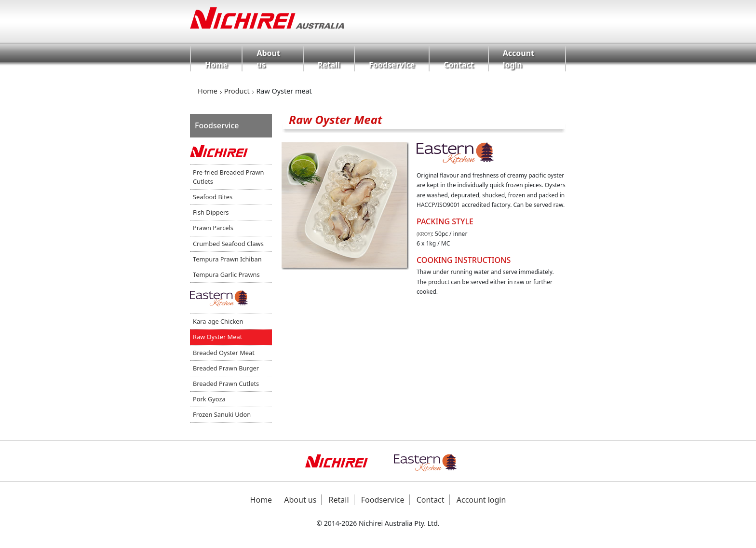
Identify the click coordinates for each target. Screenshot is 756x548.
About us (268, 59)
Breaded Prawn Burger (226, 368)
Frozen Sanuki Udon (222, 414)
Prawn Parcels (213, 228)
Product (237, 91)
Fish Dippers (211, 212)
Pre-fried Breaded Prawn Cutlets (228, 177)
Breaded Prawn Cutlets (226, 384)
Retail (329, 65)
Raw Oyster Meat (217, 337)
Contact (459, 65)
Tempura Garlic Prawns (226, 274)
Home (216, 65)
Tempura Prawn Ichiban (227, 259)
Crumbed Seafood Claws (228, 244)
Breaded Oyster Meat (224, 353)
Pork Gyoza (209, 399)
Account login (519, 59)
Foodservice (392, 65)
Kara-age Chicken (218, 321)
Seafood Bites (213, 197)
